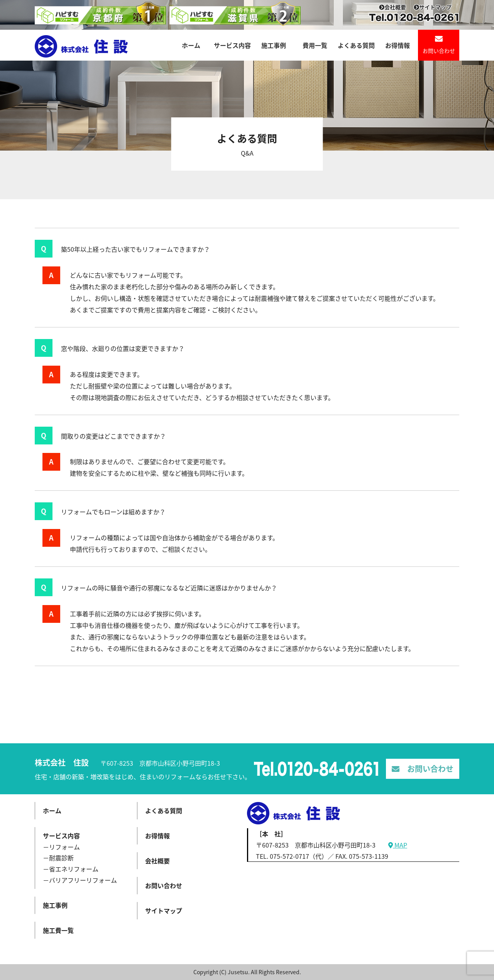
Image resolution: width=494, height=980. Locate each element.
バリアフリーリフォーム (83, 880)
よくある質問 (356, 45)
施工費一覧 (58, 930)
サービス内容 (232, 45)
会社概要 (392, 7)
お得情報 (398, 45)
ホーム (191, 45)
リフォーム (64, 847)
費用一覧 (315, 45)
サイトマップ (433, 7)
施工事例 (274, 45)
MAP (398, 845)
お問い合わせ (439, 45)
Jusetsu (238, 972)
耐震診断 (61, 858)
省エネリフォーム (74, 869)
